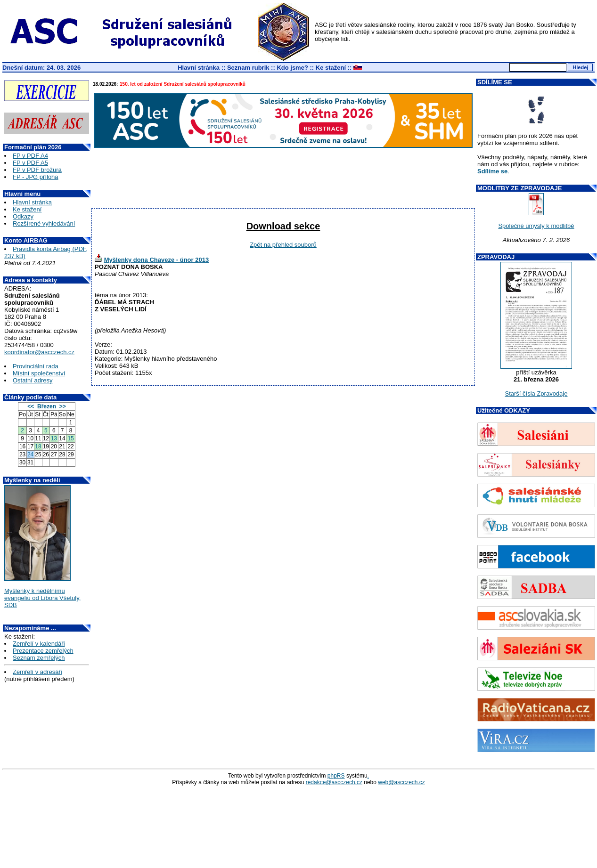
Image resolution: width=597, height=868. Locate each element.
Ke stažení (331, 68)
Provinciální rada (36, 366)
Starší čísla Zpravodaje (536, 393)
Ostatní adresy (33, 380)
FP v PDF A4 (30, 156)
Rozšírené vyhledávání (44, 223)
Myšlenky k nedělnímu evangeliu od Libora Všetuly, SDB (42, 598)
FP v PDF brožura (37, 170)
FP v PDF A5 (30, 163)
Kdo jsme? (292, 68)
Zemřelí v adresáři (37, 672)
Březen (47, 406)
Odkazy (23, 216)
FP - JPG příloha (36, 177)
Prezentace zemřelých (43, 651)
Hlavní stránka (199, 68)
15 (70, 438)
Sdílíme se (492, 171)
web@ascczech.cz (401, 782)
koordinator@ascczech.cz (39, 352)
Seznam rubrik (248, 68)
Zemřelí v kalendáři (39, 644)
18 (38, 446)
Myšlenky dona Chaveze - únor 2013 (157, 260)
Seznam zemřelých (39, 658)
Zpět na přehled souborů (283, 245)
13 (54, 438)
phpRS (336, 776)
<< (31, 406)
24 (30, 454)
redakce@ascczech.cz (334, 782)
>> (63, 406)
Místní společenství (39, 373)
